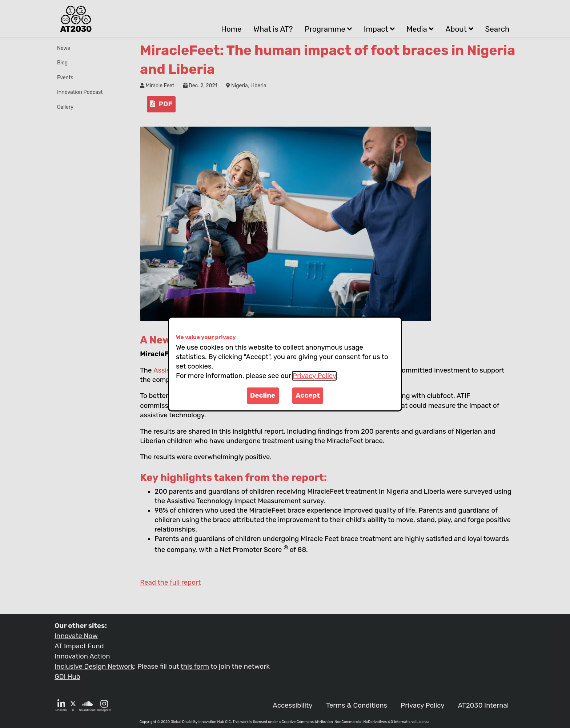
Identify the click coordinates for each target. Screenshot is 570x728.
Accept (308, 395)
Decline (263, 395)
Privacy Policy (314, 376)
